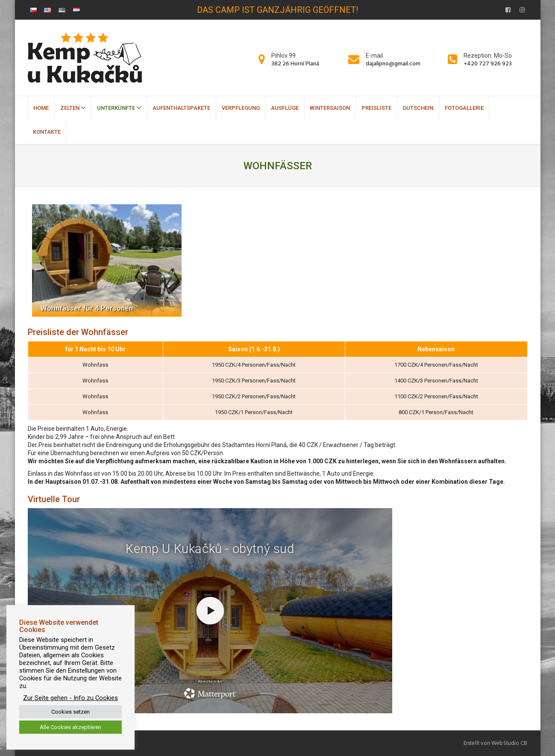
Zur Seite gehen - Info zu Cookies (70, 698)
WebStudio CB (509, 743)
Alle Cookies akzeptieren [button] (70, 727)
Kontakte (47, 132)
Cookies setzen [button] (70, 712)
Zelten (73, 108)
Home (41, 108)
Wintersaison (330, 108)
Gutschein (418, 108)
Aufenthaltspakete (181, 108)
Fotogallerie (464, 108)
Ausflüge (285, 108)
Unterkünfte (119, 108)
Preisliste (376, 108)
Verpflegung (241, 108)
